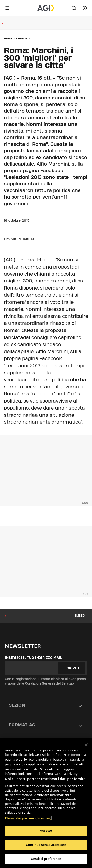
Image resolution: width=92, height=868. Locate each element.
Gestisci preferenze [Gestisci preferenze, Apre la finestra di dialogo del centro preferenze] (46, 859)
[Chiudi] (86, 745)
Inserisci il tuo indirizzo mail (33, 658)
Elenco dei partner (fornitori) (28, 818)
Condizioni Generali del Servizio (49, 683)
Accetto (46, 831)
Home (8, 38)
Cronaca (23, 38)
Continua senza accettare (46, 845)
